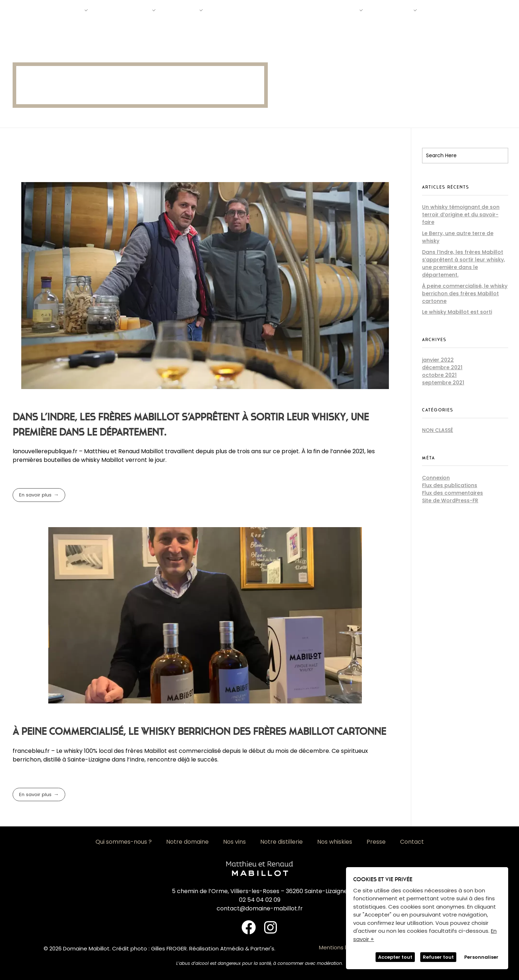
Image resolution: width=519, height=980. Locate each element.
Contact (412, 842)
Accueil (21, 48)
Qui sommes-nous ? (124, 842)
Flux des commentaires (453, 493)
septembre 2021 (443, 383)
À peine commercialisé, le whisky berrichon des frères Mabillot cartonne (199, 731)
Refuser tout (438, 957)
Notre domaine (187, 842)
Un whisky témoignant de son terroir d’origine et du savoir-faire (461, 215)
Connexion (436, 478)
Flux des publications (450, 485)
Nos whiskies (335, 842)
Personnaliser (481, 957)
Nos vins (234, 842)
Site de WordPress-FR (450, 500)
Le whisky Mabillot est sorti (457, 312)
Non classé (438, 430)
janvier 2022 (438, 360)
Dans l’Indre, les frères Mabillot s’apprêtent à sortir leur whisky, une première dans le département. (463, 263)
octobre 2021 (439, 375)
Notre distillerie (281, 842)
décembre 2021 (442, 367)
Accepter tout (395, 957)
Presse (376, 842)
